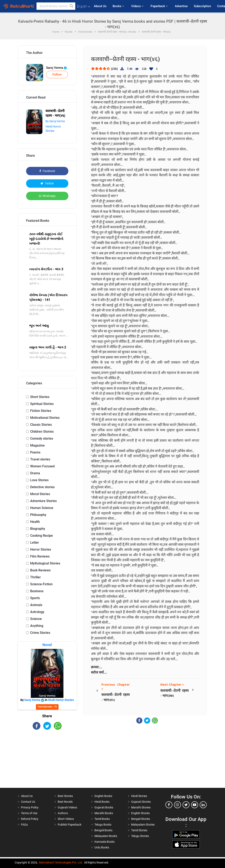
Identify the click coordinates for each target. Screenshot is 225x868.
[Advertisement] (47, 762)
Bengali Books (103, 830)
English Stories (140, 813)
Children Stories (42, 432)
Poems (35, 452)
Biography (38, 529)
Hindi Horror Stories (61, 700)
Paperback (160, 6)
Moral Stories (40, 494)
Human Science (42, 508)
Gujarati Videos (67, 807)
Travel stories (40, 459)
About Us (100, 6)
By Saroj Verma (55, 121)
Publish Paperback (70, 825)
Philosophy (38, 515)
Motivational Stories (45, 418)
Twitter (47, 183)
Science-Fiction (41, 584)
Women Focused (42, 466)
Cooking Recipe (42, 536)
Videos (138, 6)
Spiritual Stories (42, 404)
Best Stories (65, 796)
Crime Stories (40, 633)
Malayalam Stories (143, 825)
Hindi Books (102, 802)
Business (37, 591)
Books (119, 6)
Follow (57, 74)
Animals (36, 605)
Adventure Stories (43, 501)
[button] (72, 6)
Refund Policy (30, 819)
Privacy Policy (30, 807)
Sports (35, 598)
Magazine (37, 445)
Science (36, 619)
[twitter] (186, 805)
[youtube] (195, 805)
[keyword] (56, 6)
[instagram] (177, 805)
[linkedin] (203, 805)
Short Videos (66, 819)
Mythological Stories (45, 563)
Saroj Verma (57, 68)
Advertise (181, 6)
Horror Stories (41, 549)
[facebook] (169, 805)
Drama (35, 473)
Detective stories (42, 487)
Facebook (47, 171)
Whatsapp (47, 196)
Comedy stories (42, 438)
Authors (63, 813)
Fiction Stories (41, 411)
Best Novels (65, 802)
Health (35, 522)
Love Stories (39, 480)
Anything (37, 626)
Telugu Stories (140, 836)
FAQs (24, 825)
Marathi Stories (141, 807)
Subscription (202, 6)
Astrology (37, 612)
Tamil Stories (139, 830)
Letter (35, 543)
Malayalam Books (106, 836)
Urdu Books (102, 847)
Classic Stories (41, 425)
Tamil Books (102, 819)
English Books (103, 796)
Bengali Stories (141, 819)
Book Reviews (40, 570)
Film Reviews (40, 556)
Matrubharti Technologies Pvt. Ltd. (61, 862)
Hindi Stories (139, 796)
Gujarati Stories (141, 802)
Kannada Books (105, 842)
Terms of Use (29, 813)
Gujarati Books (104, 807)
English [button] (83, 6)
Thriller (35, 577)
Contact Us (28, 802)
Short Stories (40, 397)
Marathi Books (104, 813)
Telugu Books (103, 825)
